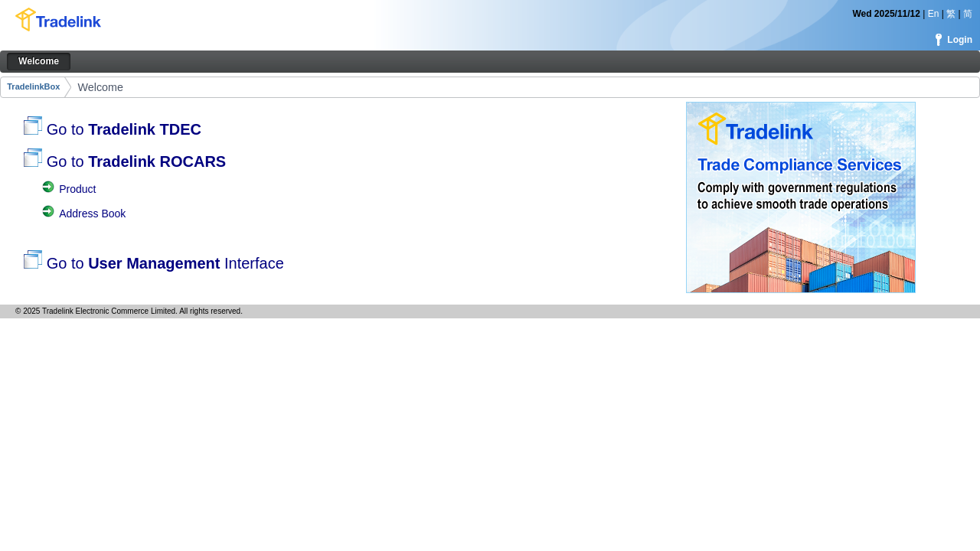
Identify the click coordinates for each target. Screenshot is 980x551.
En (934, 14)
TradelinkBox (33, 86)
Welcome (101, 87)
